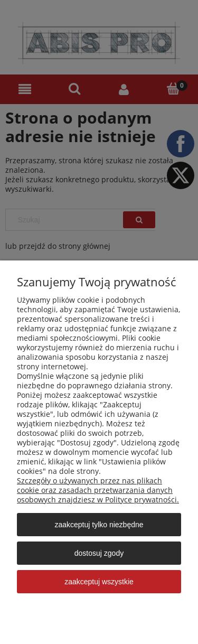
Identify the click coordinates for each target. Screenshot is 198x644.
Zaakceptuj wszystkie (99, 582)
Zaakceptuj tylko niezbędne (99, 525)
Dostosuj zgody (99, 553)
